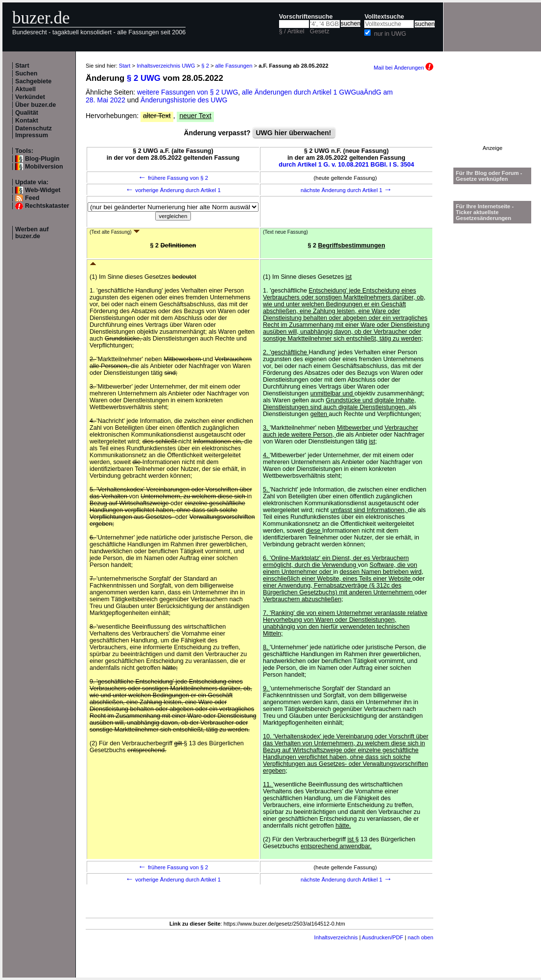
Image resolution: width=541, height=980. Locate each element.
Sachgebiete (33, 81)
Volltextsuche (384, 17)
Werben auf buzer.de (32, 233)
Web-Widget (43, 190)
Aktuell (25, 89)
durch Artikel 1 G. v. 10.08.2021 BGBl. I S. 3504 (346, 165)
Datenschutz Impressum (34, 132)
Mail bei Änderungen (403, 68)
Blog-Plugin (42, 159)
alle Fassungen (234, 66)
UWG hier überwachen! (294, 133)
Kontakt (27, 121)
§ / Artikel (292, 31)
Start (22, 66)
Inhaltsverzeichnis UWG (166, 66)
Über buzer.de (35, 105)
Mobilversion (44, 167)
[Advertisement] (493, 114)
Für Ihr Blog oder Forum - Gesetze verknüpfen (489, 176)
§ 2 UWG (144, 78)
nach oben (421, 937)
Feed (32, 198)
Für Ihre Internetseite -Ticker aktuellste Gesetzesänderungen (485, 212)
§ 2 (205, 66)
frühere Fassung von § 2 (173, 178)
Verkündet (30, 97)
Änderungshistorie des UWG (184, 100)
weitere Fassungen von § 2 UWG (188, 92)
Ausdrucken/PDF (383, 937)
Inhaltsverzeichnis (336, 937)
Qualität (27, 113)
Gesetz (320, 31)
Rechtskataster (47, 206)
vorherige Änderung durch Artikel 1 (173, 190)
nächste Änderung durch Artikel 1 (346, 190)
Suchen (26, 73)
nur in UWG (390, 34)
